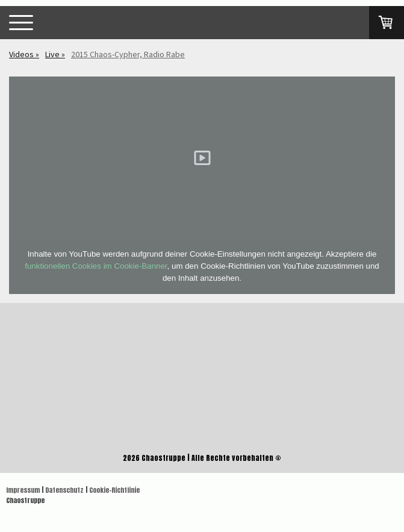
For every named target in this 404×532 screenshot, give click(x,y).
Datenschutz (64, 490)
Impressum (23, 490)
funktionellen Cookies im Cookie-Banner (96, 266)
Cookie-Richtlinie (114, 490)
